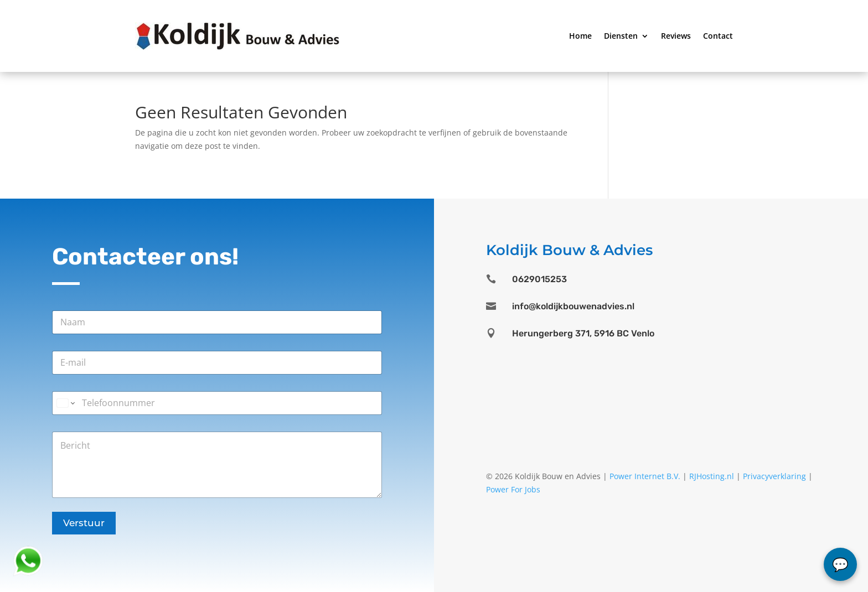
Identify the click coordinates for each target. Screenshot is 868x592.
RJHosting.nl (712, 476)
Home (580, 36)
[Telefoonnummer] (217, 403)
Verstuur (84, 523)
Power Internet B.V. (645, 476)
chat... (840, 564)
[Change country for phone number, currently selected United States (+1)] (65, 403)
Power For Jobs (513, 489)
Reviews (676, 36)
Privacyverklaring (774, 476)
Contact (718, 36)
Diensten (621, 36)
